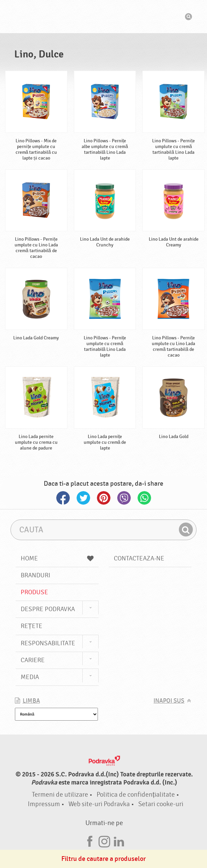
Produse (34, 592)
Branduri (35, 575)
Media (30, 677)
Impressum (44, 804)
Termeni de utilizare (60, 794)
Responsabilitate (48, 643)
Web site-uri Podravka (99, 804)
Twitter (83, 498)
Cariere (33, 660)
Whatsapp (144, 498)
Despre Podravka (48, 609)
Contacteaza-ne (139, 558)
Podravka (104, 17)
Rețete (32, 626)
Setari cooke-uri (161, 804)
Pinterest (104, 498)
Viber (124, 498)
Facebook (63, 498)
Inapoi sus (169, 701)
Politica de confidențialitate (136, 794)
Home (57, 558)
